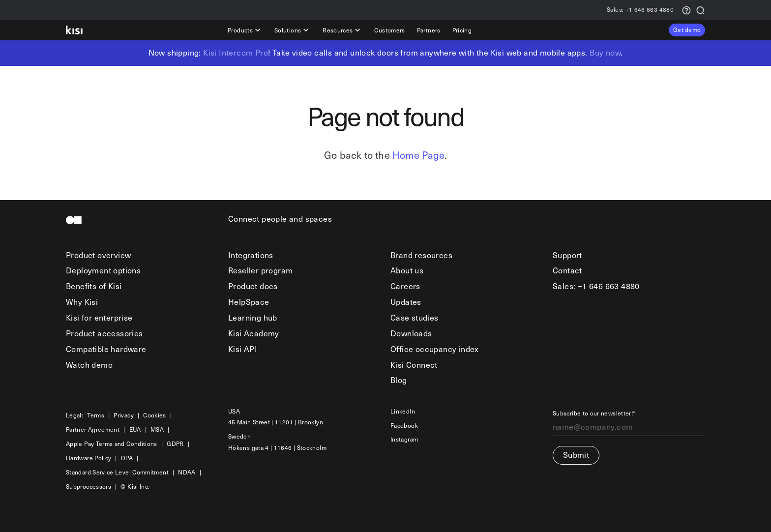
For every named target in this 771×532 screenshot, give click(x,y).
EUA (135, 429)
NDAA (187, 472)
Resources (342, 30)
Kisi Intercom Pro (236, 52)
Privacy (124, 415)
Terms (96, 415)
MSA (157, 429)
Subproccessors (89, 487)
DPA (127, 458)
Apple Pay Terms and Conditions (112, 444)
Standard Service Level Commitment (117, 472)
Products (245, 30)
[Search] (700, 10)
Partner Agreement (93, 429)
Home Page (418, 155)
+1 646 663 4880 (640, 10)
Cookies (155, 415)
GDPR (175, 444)
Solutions (293, 30)
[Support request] (686, 10)
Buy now (605, 52)
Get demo (687, 30)
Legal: (74, 415)
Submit (576, 455)
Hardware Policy (89, 458)
